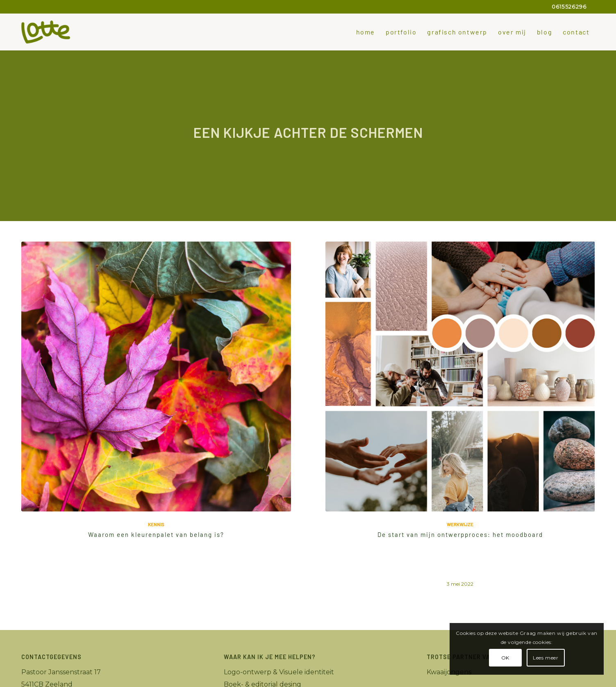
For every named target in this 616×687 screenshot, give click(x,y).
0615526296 (569, 7)
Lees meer (546, 658)
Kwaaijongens (449, 672)
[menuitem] (366, 32)
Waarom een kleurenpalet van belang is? (156, 534)
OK (505, 658)
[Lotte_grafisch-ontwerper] (46, 32)
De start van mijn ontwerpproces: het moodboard (460, 534)
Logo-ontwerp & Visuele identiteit (279, 672)
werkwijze (460, 524)
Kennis (156, 524)
